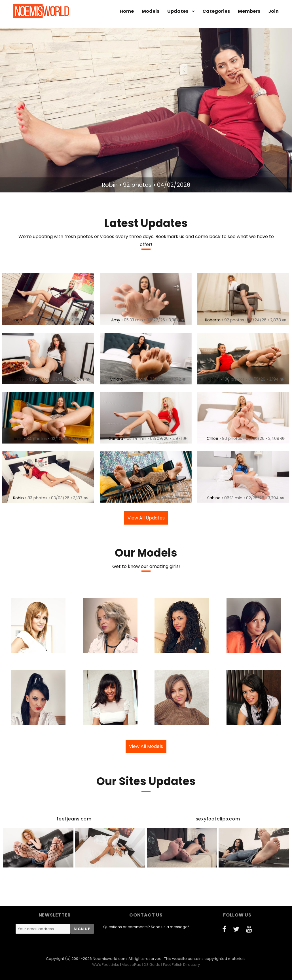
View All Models (146, 746)
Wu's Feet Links (106, 965)
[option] (146, 110)
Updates (178, 11)
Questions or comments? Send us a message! (146, 927)
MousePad (132, 965)
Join (273, 11)
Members (249, 11)
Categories (216, 11)
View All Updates (146, 518)
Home (127, 11)
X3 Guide (152, 965)
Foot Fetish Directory (181, 965)
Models (151, 11)
